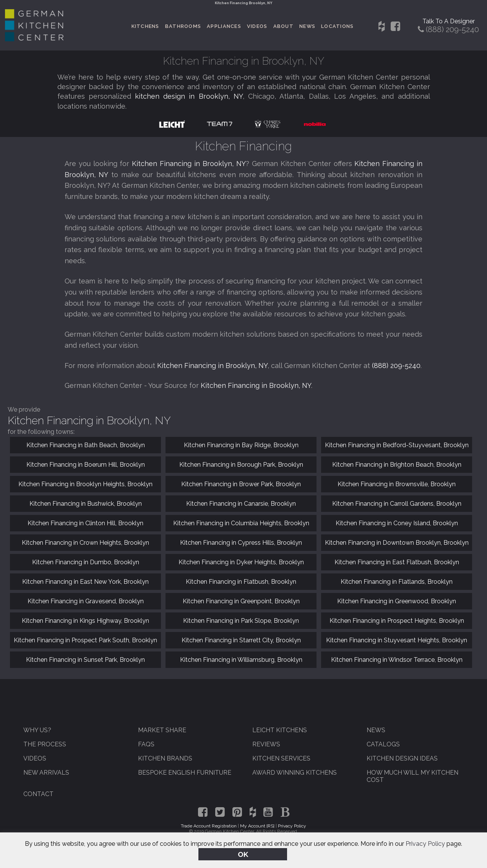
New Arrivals (46, 773)
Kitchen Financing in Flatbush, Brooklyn (241, 582)
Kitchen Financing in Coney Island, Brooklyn (397, 523)
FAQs (146, 744)
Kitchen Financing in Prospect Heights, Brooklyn (397, 621)
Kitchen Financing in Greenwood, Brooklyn (397, 601)
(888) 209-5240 (396, 366)
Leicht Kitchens (280, 730)
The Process (45, 744)
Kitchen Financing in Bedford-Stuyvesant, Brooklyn (397, 445)
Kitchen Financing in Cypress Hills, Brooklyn (241, 543)
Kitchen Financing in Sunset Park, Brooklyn (85, 660)
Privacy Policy (425, 844)
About (283, 26)
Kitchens (145, 26)
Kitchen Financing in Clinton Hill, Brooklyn (85, 523)
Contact (38, 794)
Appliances (224, 26)
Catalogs (383, 744)
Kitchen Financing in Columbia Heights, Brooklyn (241, 523)
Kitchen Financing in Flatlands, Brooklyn (397, 582)
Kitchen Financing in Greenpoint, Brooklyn (241, 601)
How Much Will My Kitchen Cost (412, 776)
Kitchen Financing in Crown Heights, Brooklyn (85, 543)
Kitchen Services (281, 758)
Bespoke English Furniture (185, 773)
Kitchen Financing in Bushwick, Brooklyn (86, 504)
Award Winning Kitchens (295, 773)
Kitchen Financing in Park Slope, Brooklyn (241, 621)
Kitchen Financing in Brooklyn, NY (189, 164)
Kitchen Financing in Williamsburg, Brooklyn (241, 660)
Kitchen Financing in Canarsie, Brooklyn (241, 504)
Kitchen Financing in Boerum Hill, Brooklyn (86, 465)
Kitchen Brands (165, 758)
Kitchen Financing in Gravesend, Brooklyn (86, 601)
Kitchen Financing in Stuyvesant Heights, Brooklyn (397, 640)
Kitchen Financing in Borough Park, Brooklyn (241, 465)
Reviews (266, 744)
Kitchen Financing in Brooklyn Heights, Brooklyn (85, 484)
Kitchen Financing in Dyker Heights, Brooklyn (241, 562)
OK (243, 854)
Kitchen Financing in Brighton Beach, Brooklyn (397, 465)
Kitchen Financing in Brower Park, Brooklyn (241, 484)
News (307, 26)
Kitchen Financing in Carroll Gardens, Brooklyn (397, 504)
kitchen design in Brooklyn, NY (189, 96)
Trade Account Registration (209, 826)
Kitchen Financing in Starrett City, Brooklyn (241, 640)
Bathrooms (183, 26)
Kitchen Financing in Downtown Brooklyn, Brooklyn (397, 543)
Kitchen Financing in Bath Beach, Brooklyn (86, 445)
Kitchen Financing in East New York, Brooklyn (85, 582)
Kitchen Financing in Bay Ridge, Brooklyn (241, 445)
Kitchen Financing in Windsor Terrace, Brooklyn (397, 660)
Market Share (162, 730)
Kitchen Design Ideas (402, 758)
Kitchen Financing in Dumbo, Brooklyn (86, 562)
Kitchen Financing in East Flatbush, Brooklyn (397, 562)
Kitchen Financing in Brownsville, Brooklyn (397, 484)
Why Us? (37, 730)
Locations (337, 26)
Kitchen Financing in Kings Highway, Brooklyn (85, 621)
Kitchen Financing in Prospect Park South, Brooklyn (85, 640)
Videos (257, 26)
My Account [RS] (257, 826)
